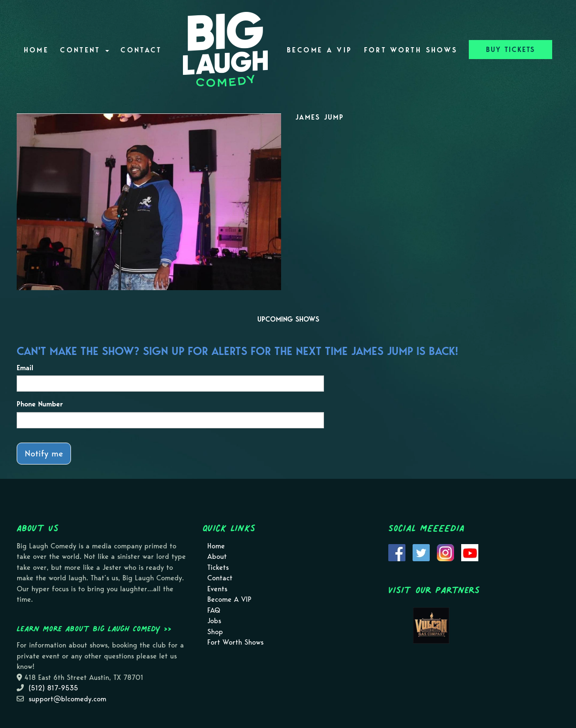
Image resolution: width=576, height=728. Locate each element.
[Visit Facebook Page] (397, 552)
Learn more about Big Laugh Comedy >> (94, 628)
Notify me (44, 453)
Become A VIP (319, 50)
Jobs (214, 621)
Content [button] (85, 50)
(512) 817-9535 (53, 688)
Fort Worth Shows (411, 50)
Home (36, 50)
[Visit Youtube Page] (470, 552)
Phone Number (40, 404)
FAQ (214, 610)
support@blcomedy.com (67, 699)
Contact (141, 50)
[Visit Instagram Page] (445, 552)
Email (25, 368)
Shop (215, 632)
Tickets (218, 567)
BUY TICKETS (510, 50)
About (217, 556)
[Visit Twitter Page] (421, 552)
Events (217, 589)
